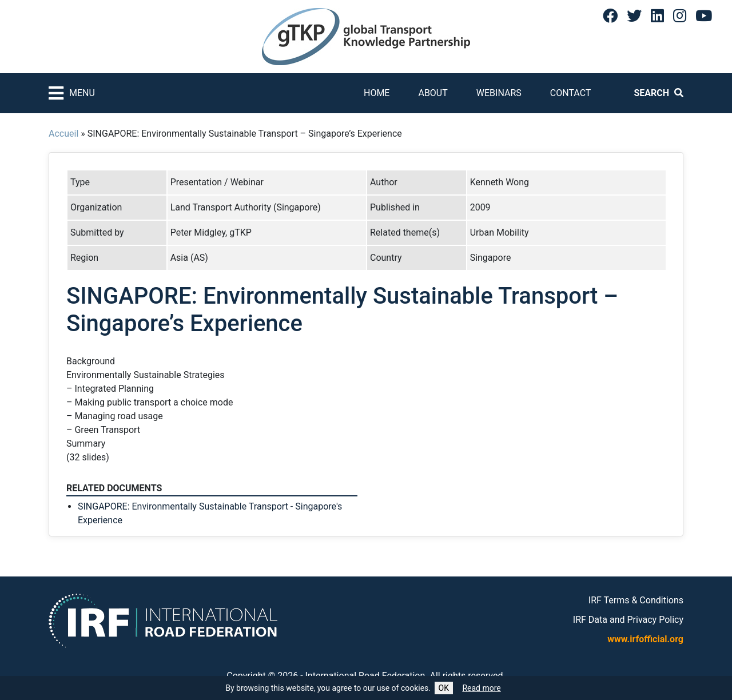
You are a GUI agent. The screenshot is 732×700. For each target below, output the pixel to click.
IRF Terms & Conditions (636, 600)
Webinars (499, 93)
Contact (571, 93)
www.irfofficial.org (645, 639)
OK (444, 688)
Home (377, 93)
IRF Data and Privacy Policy (628, 620)
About (433, 93)
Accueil (63, 134)
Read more (481, 688)
